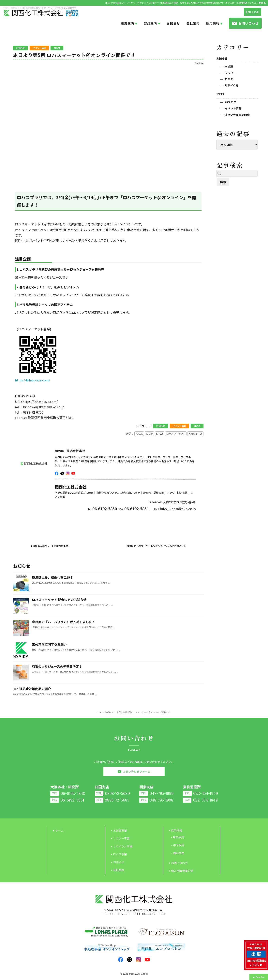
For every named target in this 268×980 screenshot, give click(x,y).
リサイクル (232, 85)
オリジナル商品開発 (237, 115)
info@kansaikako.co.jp (178, 509)
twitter (62, 473)
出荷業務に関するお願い (49, 644)
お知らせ (222, 58)
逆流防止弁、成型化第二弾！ (52, 577)
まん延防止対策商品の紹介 (32, 689)
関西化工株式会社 (138, 974)
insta (68, 473)
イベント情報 (233, 108)
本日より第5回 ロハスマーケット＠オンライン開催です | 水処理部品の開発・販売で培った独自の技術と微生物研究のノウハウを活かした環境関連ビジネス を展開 (184, 3)
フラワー (230, 73)
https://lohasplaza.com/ (32, 380)
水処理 (229, 66)
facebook (57, 473)
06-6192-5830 (122, 914)
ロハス (229, 79)
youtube (73, 473)
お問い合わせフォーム (137, 772)
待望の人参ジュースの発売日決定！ (57, 666)
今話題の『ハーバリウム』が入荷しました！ (64, 622)
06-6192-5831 (154, 914)
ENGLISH (253, 12)
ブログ (220, 94)
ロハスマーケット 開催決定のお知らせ (59, 600)
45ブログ (231, 102)
